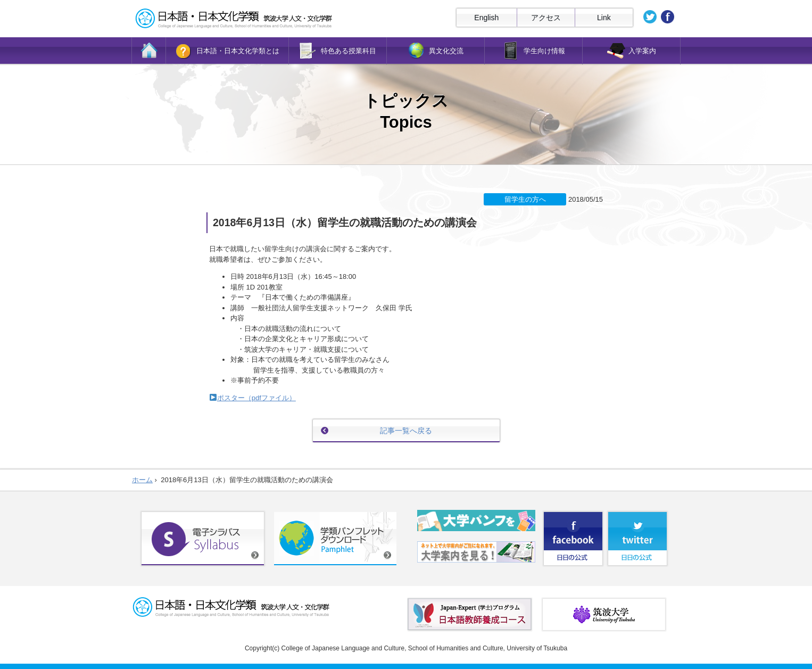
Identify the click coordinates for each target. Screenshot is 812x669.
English (486, 18)
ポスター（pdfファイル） (256, 398)
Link (604, 18)
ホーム (142, 480)
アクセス (546, 18)
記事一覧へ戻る (406, 431)
